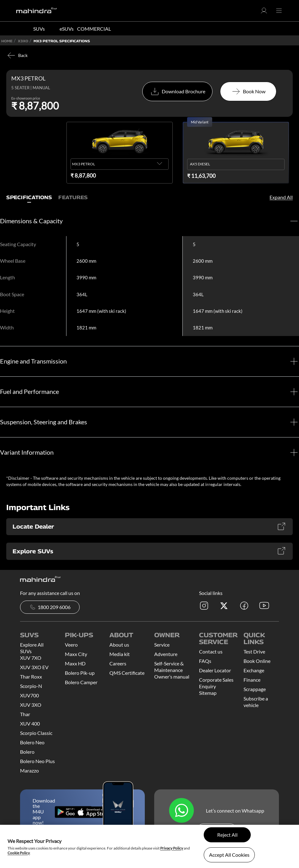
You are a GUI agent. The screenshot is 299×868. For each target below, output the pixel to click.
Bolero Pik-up (80, 673)
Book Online (257, 661)
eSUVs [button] (67, 29)
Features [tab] (73, 197)
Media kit (120, 654)
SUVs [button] (39, 29)
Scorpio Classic (36, 733)
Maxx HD (75, 663)
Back (17, 55)
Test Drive (254, 651)
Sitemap (208, 693)
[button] (264, 12)
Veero (71, 645)
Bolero (27, 752)
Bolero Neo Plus (37, 761)
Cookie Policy (19, 853)
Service (162, 645)
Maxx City (76, 654)
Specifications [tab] (29, 197)
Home (7, 41)
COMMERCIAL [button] (94, 29)
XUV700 (29, 695)
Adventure (166, 654)
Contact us (211, 651)
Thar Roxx (31, 677)
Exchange (254, 670)
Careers (118, 663)
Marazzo (29, 770)
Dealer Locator (215, 670)
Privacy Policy (172, 848)
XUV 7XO (31, 658)
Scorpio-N (31, 686)
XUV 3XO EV (34, 667)
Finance (252, 680)
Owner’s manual (172, 677)
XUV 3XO (31, 705)
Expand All (281, 197)
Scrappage (255, 689)
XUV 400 (30, 723)
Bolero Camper (81, 682)
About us (119, 645)
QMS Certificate (127, 673)
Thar (25, 714)
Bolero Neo (32, 742)
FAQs (205, 661)
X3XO (23, 41)
